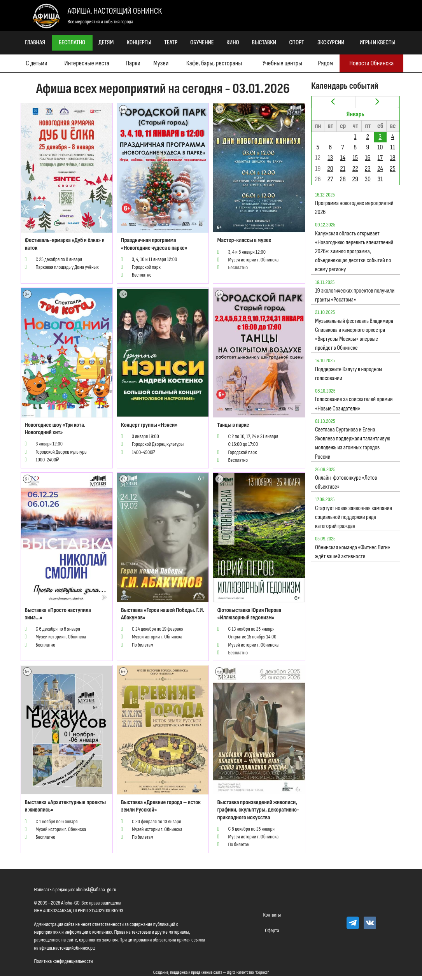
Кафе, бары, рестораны (214, 63)
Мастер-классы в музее (244, 240)
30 (368, 179)
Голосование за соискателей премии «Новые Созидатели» (354, 404)
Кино (233, 43)
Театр (171, 43)
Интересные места (87, 63)
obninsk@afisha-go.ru (96, 890)
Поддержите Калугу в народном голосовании (348, 374)
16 (368, 158)
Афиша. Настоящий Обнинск (115, 11)
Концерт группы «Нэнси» (149, 425)
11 (393, 147)
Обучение (202, 43)
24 (380, 169)
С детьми (36, 63)
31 (380, 179)
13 (330, 158)
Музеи (161, 63)
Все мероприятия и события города (101, 22)
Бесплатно (72, 43)
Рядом (326, 63)
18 (392, 158)
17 (380, 158)
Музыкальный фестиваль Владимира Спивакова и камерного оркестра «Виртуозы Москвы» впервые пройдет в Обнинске (354, 335)
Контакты (272, 915)
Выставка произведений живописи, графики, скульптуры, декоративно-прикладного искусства (258, 810)
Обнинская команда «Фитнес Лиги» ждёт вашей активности (353, 552)
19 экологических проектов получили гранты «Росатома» (355, 295)
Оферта (272, 930)
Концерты (139, 43)
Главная (35, 43)
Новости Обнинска (371, 63)
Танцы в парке (233, 425)
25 (393, 169)
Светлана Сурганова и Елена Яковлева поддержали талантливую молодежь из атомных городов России (353, 443)
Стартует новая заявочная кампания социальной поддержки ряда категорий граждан (354, 517)
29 (355, 179)
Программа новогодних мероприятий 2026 (354, 208)
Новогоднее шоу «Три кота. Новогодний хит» (55, 429)
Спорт (297, 43)
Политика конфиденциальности (64, 961)
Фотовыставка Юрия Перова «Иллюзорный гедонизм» (249, 614)
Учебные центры (282, 63)
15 (355, 158)
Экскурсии (331, 43)
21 (343, 169)
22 (355, 169)
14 (343, 158)
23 (368, 169)
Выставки (264, 43)
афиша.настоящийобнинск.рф (67, 948)
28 (343, 179)
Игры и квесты (378, 43)
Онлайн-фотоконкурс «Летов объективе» (346, 482)
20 (330, 169)
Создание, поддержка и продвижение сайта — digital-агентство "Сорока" (211, 972)
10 (380, 147)
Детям (106, 43)
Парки (133, 63)
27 (330, 179)
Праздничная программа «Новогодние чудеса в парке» (154, 244)
